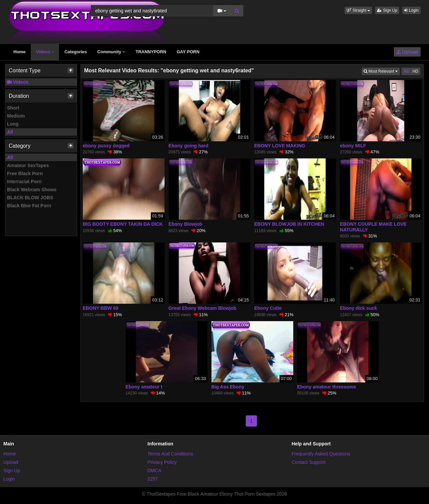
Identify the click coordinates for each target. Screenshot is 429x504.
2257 (153, 479)
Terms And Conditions (170, 454)
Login (411, 10)
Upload (407, 52)
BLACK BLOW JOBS (30, 198)
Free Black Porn (25, 173)
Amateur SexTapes (28, 165)
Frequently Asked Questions (321, 454)
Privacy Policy (162, 462)
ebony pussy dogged (106, 146)
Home (19, 52)
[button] (358, 10)
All (10, 132)
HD (415, 71)
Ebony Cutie (268, 308)
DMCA (154, 471)
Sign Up (387, 10)
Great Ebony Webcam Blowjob (203, 308)
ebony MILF (353, 146)
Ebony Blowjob (186, 224)
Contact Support (309, 462)
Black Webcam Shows (32, 190)
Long (13, 124)
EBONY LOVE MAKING (280, 146)
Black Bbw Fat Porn (29, 206)
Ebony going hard (189, 146)
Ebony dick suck (358, 308)
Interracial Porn (24, 182)
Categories (76, 52)
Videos (45, 52)
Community (111, 52)
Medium (16, 116)
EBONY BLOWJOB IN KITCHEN (289, 224)
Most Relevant (382, 71)
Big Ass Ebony (228, 387)
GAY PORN (188, 52)
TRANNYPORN (151, 52)
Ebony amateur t (144, 387)
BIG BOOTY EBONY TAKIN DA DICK (123, 224)
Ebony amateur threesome (326, 387)
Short (13, 108)
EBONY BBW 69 (101, 308)
